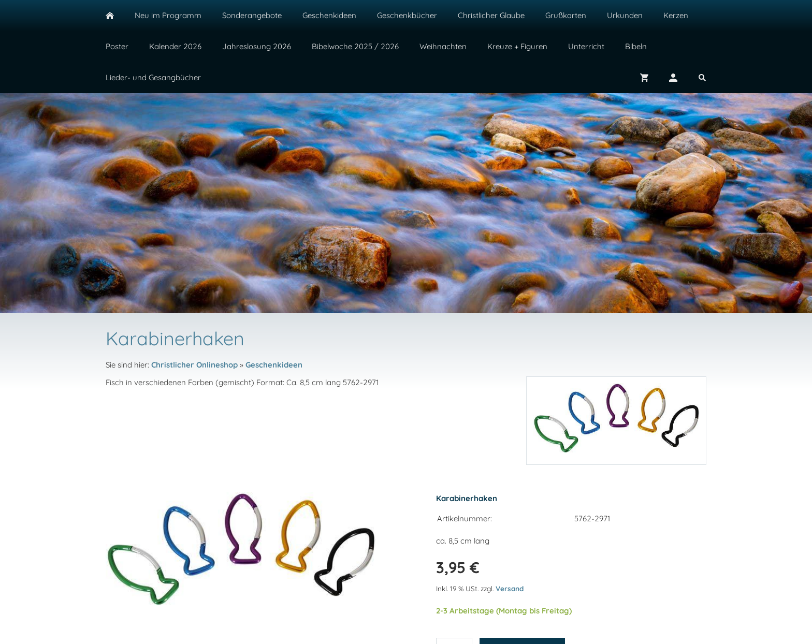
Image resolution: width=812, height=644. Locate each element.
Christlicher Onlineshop (194, 365)
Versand (510, 588)
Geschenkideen (274, 365)
